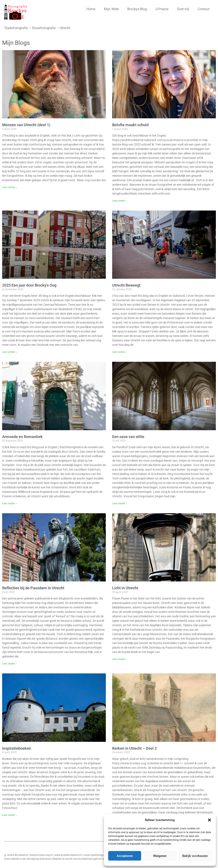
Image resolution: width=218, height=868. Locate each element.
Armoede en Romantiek (22, 437)
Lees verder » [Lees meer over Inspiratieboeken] (9, 815)
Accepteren (125, 856)
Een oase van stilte (128, 437)
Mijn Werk (111, 9)
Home (91, 9)
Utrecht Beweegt (126, 285)
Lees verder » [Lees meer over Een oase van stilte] (120, 503)
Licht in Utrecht (125, 588)
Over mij (183, 9)
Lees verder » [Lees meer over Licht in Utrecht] (120, 659)
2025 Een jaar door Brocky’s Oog (29, 285)
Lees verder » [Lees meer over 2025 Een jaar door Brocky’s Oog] (9, 352)
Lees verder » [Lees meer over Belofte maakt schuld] (120, 201)
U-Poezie (162, 9)
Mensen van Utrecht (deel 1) (26, 125)
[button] (209, 820)
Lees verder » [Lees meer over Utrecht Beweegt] (120, 352)
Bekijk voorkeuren (195, 856)
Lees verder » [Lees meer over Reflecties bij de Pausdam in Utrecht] (9, 664)
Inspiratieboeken (17, 748)
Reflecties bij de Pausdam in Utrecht (33, 588)
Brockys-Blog (137, 9)
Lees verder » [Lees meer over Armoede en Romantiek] (9, 503)
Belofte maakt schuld (130, 125)
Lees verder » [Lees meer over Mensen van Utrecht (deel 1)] (9, 187)
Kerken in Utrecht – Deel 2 (134, 748)
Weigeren (160, 856)
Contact (204, 9)
